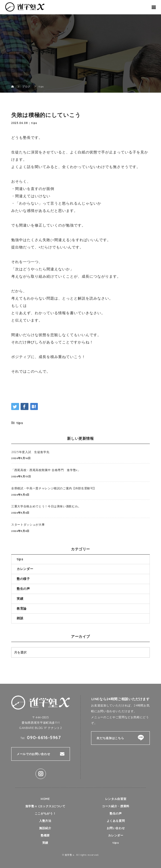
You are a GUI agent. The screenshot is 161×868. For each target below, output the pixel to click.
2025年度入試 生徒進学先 (30, 452)
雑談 (20, 618)
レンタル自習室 (116, 799)
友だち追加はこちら (110, 738)
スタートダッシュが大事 (28, 525)
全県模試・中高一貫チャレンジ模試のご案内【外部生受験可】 (54, 488)
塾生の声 (23, 589)
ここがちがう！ (45, 813)
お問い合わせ (116, 828)
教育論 (22, 608)
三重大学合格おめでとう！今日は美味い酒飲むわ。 (46, 506)
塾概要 (45, 835)
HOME (45, 799)
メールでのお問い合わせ (33, 754)
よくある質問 (116, 821)
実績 (20, 599)
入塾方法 (45, 821)
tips (34, 123)
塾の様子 (23, 579)
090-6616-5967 (44, 737)
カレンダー (25, 569)
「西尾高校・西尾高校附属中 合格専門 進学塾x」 (46, 470)
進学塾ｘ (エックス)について (45, 806)
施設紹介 (45, 828)
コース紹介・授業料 (116, 806)
